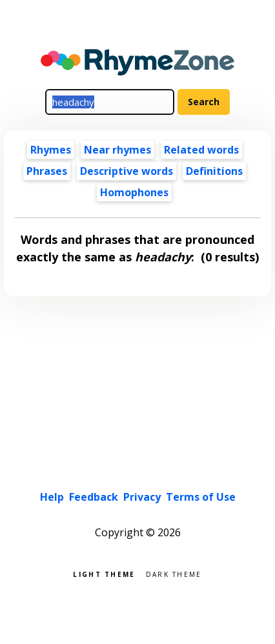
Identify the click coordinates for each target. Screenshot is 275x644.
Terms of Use (201, 497)
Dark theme (174, 573)
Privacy (142, 497)
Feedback (94, 497)
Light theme (104, 573)
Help (52, 497)
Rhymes (51, 150)
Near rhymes (117, 150)
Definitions (214, 171)
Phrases (47, 171)
